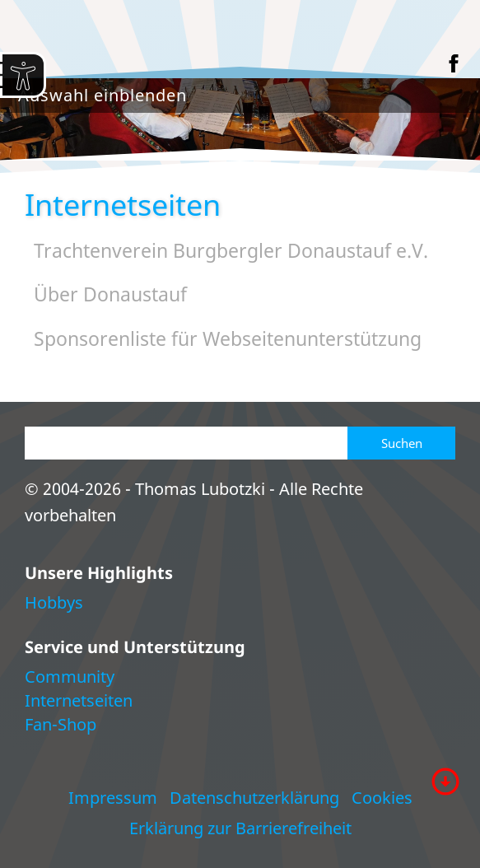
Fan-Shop (61, 724)
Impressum (113, 798)
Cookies (382, 798)
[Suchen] (186, 443)
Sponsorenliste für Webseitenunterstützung (228, 339)
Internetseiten (79, 700)
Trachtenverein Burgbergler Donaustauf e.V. (231, 251)
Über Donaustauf (110, 294)
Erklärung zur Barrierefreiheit (240, 828)
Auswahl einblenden (103, 95)
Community (70, 677)
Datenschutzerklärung (254, 798)
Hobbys (54, 602)
